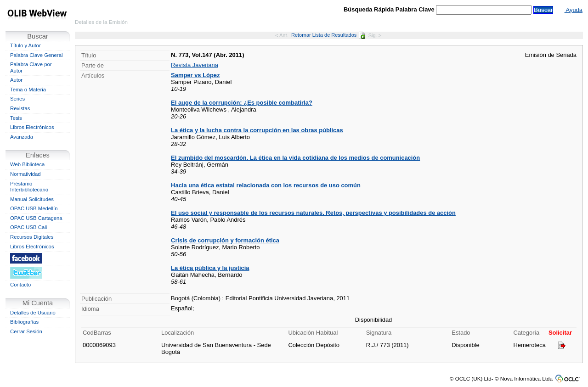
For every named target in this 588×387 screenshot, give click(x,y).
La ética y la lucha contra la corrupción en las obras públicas (257, 130)
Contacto (20, 285)
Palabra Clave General (36, 55)
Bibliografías (24, 322)
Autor (16, 80)
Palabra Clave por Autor (31, 67)
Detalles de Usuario (33, 313)
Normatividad (25, 174)
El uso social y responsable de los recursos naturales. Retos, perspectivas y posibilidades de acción (313, 213)
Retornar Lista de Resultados (328, 35)
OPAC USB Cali (28, 227)
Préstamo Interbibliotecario (29, 187)
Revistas (20, 108)
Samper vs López (195, 75)
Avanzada (22, 137)
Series (17, 99)
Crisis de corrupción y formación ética (225, 240)
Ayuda (574, 10)
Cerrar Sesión (26, 331)
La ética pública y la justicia (210, 268)
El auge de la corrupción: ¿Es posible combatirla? (242, 103)
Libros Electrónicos (32, 127)
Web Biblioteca (27, 164)
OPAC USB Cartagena (36, 218)
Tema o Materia (28, 90)
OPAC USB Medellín (34, 208)
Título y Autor (25, 45)
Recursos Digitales (32, 237)
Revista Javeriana (195, 65)
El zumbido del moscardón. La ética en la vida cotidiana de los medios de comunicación (295, 158)
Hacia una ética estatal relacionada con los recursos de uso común (266, 185)
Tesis (16, 118)
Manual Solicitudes (32, 199)
